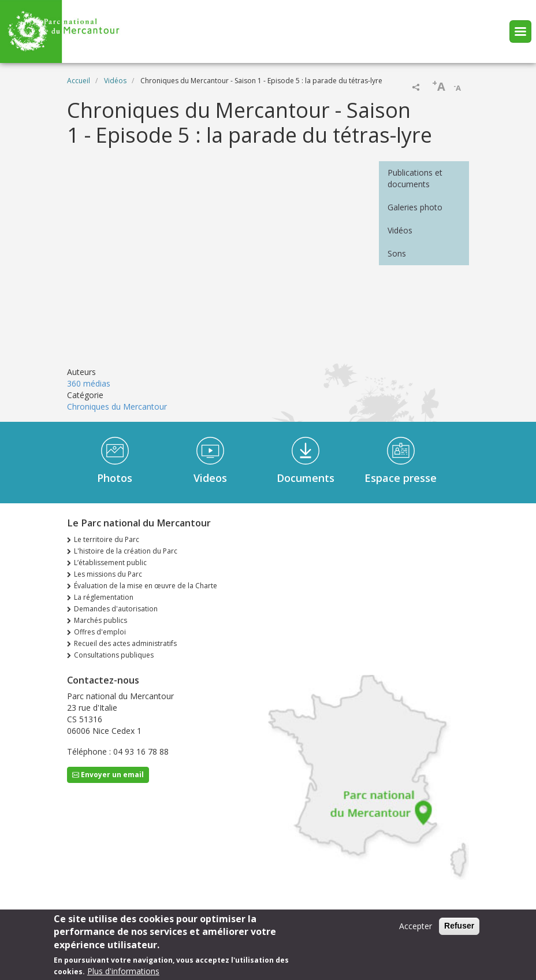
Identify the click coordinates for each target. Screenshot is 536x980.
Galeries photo (415, 207)
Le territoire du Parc (107, 539)
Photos (115, 478)
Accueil (79, 81)
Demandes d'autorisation (116, 609)
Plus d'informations (123, 971)
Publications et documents (415, 178)
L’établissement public (110, 563)
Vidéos (115, 81)
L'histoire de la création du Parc (126, 551)
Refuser (459, 926)
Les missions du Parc (108, 574)
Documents (306, 478)
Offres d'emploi (100, 632)
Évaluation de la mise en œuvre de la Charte (146, 586)
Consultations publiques (114, 655)
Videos (210, 478)
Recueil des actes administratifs (125, 643)
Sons (397, 253)
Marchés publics (100, 620)
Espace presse (401, 478)
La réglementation (104, 597)
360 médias (89, 383)
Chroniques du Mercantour (117, 407)
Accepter (416, 926)
